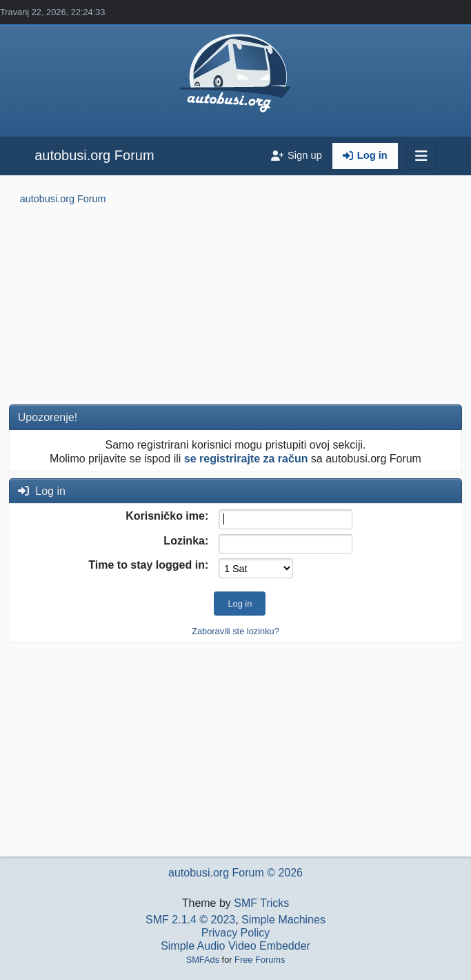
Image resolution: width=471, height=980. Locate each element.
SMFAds (203, 960)
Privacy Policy (236, 933)
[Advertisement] (235, 307)
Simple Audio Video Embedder (235, 946)
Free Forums (260, 960)
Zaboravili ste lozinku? (235, 631)
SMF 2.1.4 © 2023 (190, 920)
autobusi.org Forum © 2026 (235, 873)
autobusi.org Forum (94, 155)
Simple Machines (283, 920)
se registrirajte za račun (246, 459)
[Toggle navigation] (421, 156)
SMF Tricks (261, 903)
